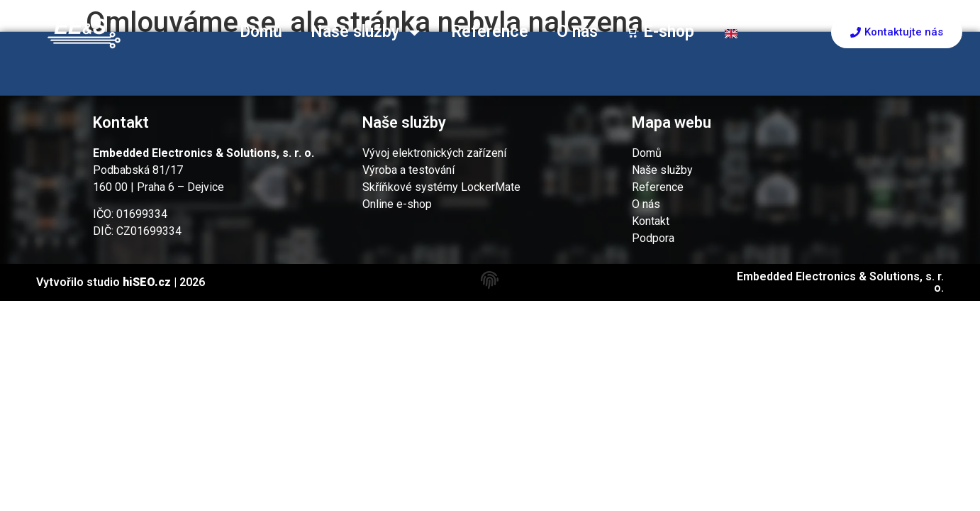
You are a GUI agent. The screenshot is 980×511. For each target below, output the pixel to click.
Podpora (653, 238)
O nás (577, 32)
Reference (490, 32)
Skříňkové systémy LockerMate (441, 187)
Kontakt (651, 221)
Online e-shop (397, 204)
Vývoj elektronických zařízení (434, 153)
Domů (261, 32)
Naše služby (367, 32)
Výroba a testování (408, 170)
